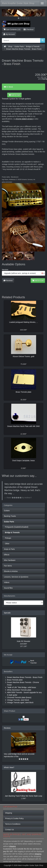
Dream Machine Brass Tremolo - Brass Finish (24, 49)
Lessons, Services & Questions (16, 577)
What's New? (9, 767)
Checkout (29, 29)
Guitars (7, 511)
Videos (7, 582)
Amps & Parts (9, 549)
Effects (7, 555)
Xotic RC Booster (23, 641)
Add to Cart (14, 95)
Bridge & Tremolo (33, 47)
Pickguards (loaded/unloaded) (16, 527)
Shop (10, 47)
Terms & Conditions (13, 824)
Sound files (8, 588)
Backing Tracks (10, 516)
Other (7, 544)
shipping (44, 79)
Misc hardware (10, 560)
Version (5, 270)
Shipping (9, 813)
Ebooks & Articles (11, 571)
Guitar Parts (19, 47)
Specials (7, 613)
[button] (5, 13)
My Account (9, 34)
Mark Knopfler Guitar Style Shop (18, 3)
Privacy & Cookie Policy (14, 818)
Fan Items (8, 566)
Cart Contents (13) (12, 29)
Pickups (8, 538)
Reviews (8, 281)
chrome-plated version (24, 119)
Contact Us (9, 830)
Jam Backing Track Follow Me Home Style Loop (23, 796)
